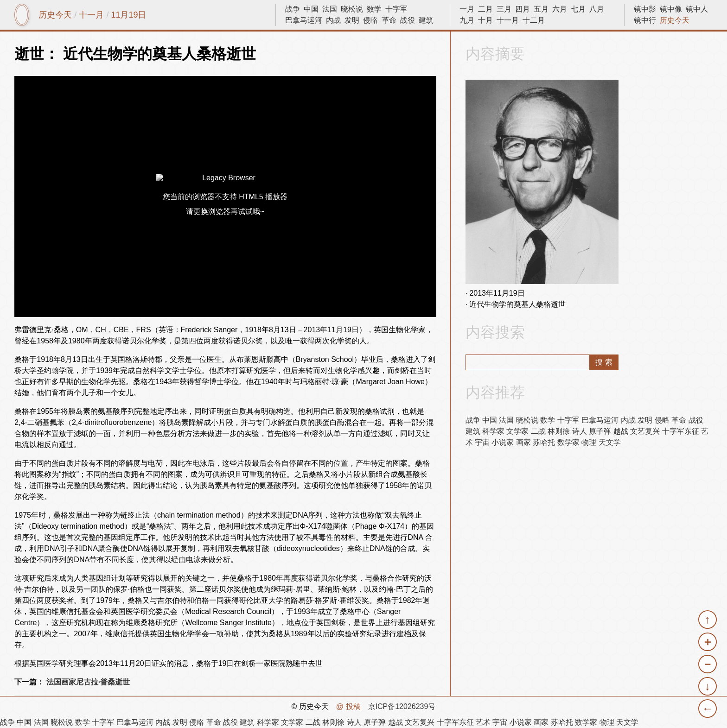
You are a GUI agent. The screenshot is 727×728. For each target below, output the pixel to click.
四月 (523, 9)
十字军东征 (681, 431)
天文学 (610, 442)
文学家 (517, 431)
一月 (467, 9)
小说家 (503, 442)
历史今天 (55, 15)
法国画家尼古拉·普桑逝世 (88, 682)
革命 (389, 20)
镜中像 (671, 9)
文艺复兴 (645, 431)
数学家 (568, 442)
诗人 (580, 431)
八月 (597, 9)
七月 (578, 9)
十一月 (91, 15)
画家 (523, 442)
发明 (352, 20)
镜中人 (697, 9)
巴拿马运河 (304, 20)
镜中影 (645, 9)
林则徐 (559, 431)
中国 (311, 9)
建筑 (426, 20)
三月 (504, 9)
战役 (408, 20)
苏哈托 (544, 442)
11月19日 (128, 15)
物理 (589, 442)
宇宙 (482, 442)
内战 (333, 20)
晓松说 (352, 9)
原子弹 (600, 431)
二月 (485, 9)
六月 (560, 9)
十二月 (534, 20)
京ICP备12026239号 (402, 706)
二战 (538, 431)
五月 (541, 9)
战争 (293, 9)
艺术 (483, 722)
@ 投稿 (348, 706)
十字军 (396, 9)
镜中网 (22, 15)
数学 (374, 9)
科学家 (493, 431)
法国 (330, 9)
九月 (467, 20)
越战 (621, 431)
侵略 (370, 20)
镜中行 (645, 20)
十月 (485, 20)
